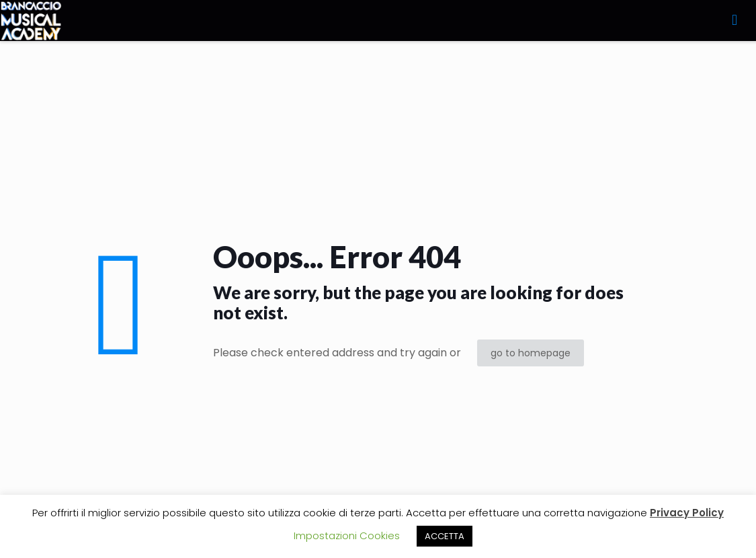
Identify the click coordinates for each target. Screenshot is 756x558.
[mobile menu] (734, 20)
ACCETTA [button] (445, 536)
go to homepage (531, 353)
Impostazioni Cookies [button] (347, 535)
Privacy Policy (687, 513)
